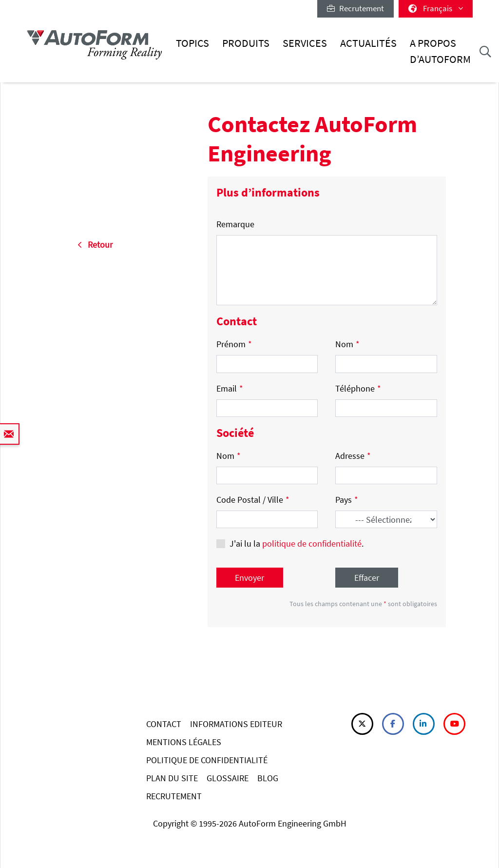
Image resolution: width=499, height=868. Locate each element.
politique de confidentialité (312, 543)
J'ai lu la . (297, 543)
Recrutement (355, 8)
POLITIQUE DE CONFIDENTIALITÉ (207, 760)
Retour (95, 245)
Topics (192, 43)
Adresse (353, 456)
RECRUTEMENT (174, 796)
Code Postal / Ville (253, 500)
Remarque (235, 224)
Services (305, 43)
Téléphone (358, 388)
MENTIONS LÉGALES (184, 742)
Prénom (234, 344)
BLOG (268, 778)
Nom (347, 344)
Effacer (367, 578)
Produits (246, 43)
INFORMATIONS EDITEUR (236, 724)
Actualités (368, 43)
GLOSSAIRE (228, 778)
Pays (347, 500)
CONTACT (164, 724)
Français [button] (436, 8)
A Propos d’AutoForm (440, 51)
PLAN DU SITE (172, 778)
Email (230, 388)
